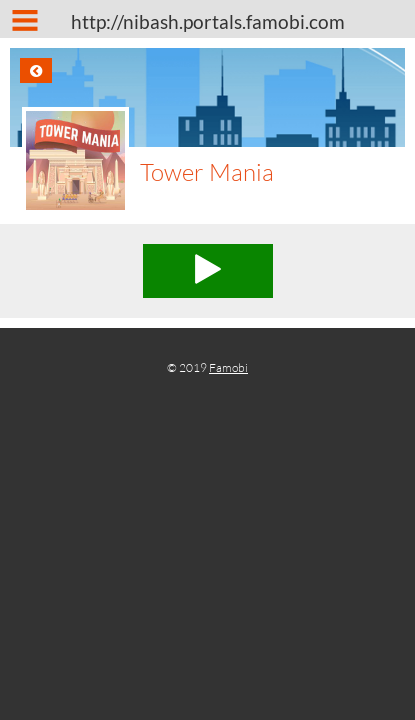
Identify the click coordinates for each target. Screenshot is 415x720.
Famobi (228, 367)
